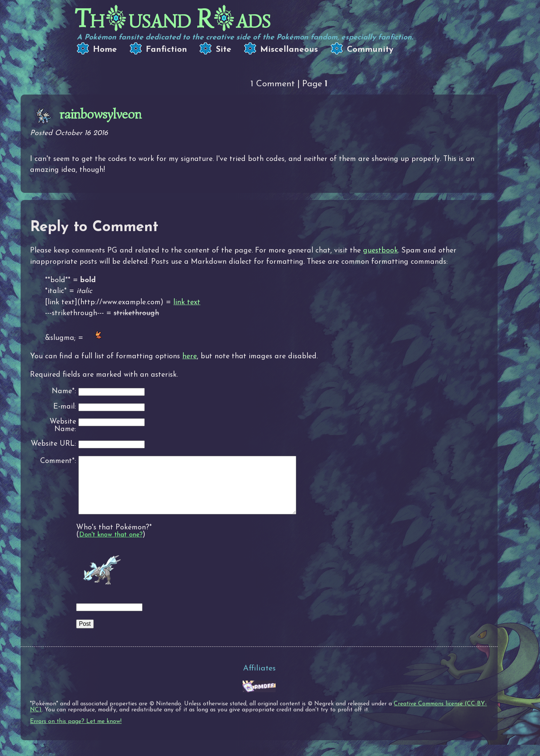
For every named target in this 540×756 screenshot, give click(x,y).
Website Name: (63, 426)
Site (223, 50)
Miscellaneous (289, 50)
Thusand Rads (173, 19)
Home (105, 50)
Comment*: (58, 461)
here (190, 356)
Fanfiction (166, 50)
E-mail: (65, 407)
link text (187, 302)
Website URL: (53, 444)
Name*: (64, 392)
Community (370, 50)
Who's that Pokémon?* (114, 539)
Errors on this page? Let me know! (76, 733)
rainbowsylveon (100, 114)
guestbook (380, 251)
